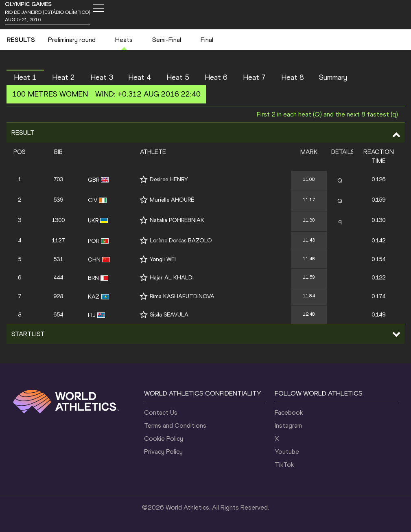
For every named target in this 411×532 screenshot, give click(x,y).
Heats (124, 40)
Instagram (288, 425)
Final (207, 40)
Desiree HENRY (169, 179)
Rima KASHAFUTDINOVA (182, 296)
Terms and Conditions (175, 425)
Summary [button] (333, 77)
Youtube (287, 452)
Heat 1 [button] (25, 77)
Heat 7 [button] (254, 77)
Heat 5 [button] (178, 77)
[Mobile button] (98, 8)
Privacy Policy (163, 452)
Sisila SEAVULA (169, 315)
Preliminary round (72, 40)
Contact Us (161, 412)
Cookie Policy (164, 439)
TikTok (284, 465)
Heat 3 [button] (102, 77)
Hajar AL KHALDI (172, 278)
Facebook (289, 412)
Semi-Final (167, 40)
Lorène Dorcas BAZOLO (181, 241)
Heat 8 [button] (293, 77)
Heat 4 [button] (140, 77)
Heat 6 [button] (216, 77)
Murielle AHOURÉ (172, 200)
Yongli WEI (163, 259)
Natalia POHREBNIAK (177, 220)
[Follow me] (144, 179)
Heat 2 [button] (63, 77)
